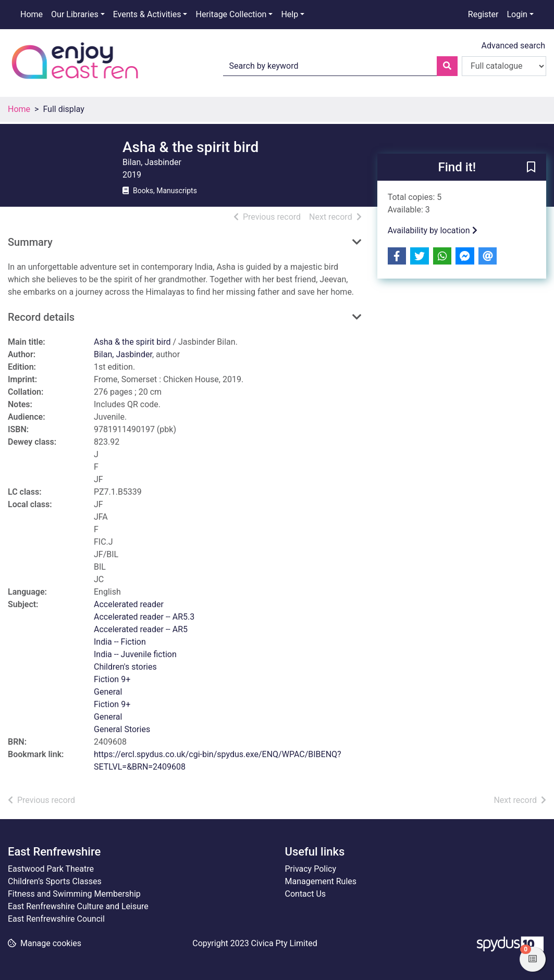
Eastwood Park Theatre (51, 869)
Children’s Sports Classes (55, 881)
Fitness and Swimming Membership (74, 894)
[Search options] (504, 66)
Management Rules (321, 881)
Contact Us (306, 894)
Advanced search (513, 46)
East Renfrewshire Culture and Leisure (78, 906)
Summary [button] (30, 242)
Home (32, 14)
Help (290, 14)
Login (517, 14)
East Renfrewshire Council (56, 919)
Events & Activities (147, 14)
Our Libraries (75, 14)
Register (483, 14)
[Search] (447, 66)
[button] (531, 168)
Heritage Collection (231, 14)
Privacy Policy (311, 869)
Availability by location (433, 230)
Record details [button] (41, 317)
